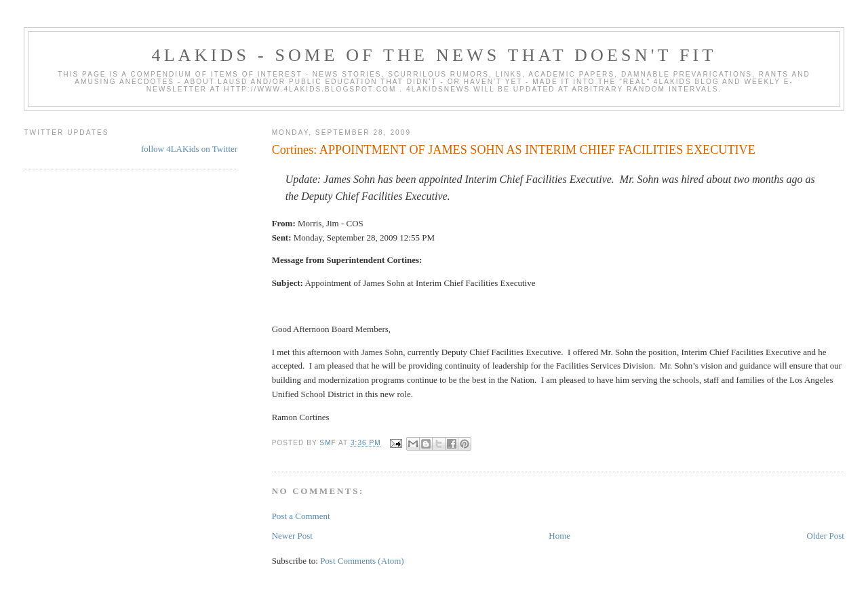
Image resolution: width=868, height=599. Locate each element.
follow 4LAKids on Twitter (189, 149)
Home (559, 536)
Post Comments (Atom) (362, 561)
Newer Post (292, 536)
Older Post (826, 536)
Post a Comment (301, 516)
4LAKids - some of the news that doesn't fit (434, 55)
